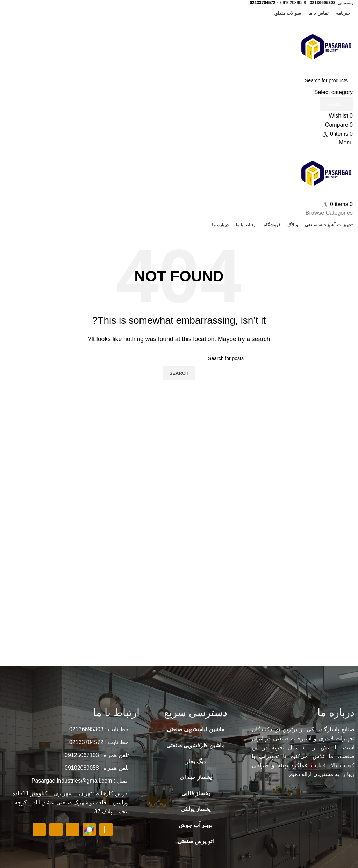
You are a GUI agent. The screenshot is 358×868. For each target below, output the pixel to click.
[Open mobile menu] (346, 143)
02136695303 (323, 3)
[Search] (179, 80)
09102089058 (293, 3)
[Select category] (179, 92)
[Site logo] (327, 46)
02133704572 (262, 3)
